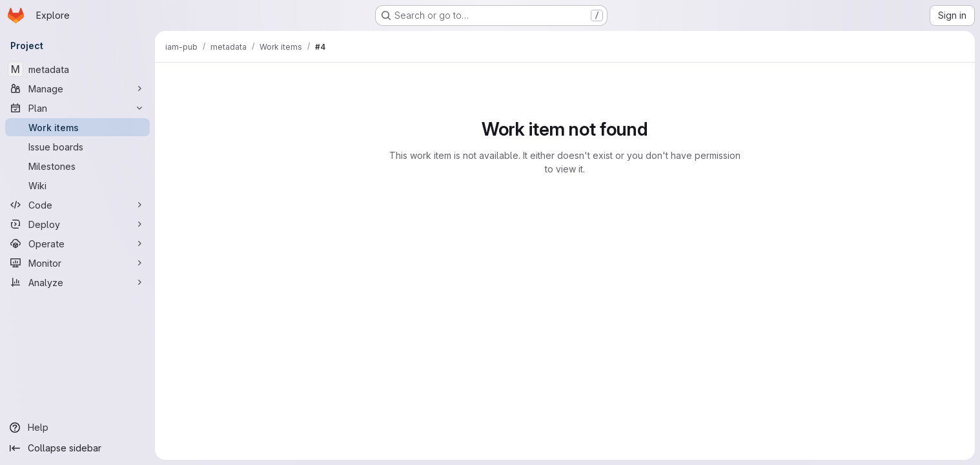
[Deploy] (77, 224)
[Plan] (77, 108)
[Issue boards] (77, 147)
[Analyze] (77, 282)
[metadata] (77, 69)
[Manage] (77, 88)
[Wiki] (77, 185)
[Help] (77, 428)
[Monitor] (77, 263)
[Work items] (77, 127)
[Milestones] (77, 166)
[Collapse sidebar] (77, 448)
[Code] (77, 205)
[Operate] (77, 243)
